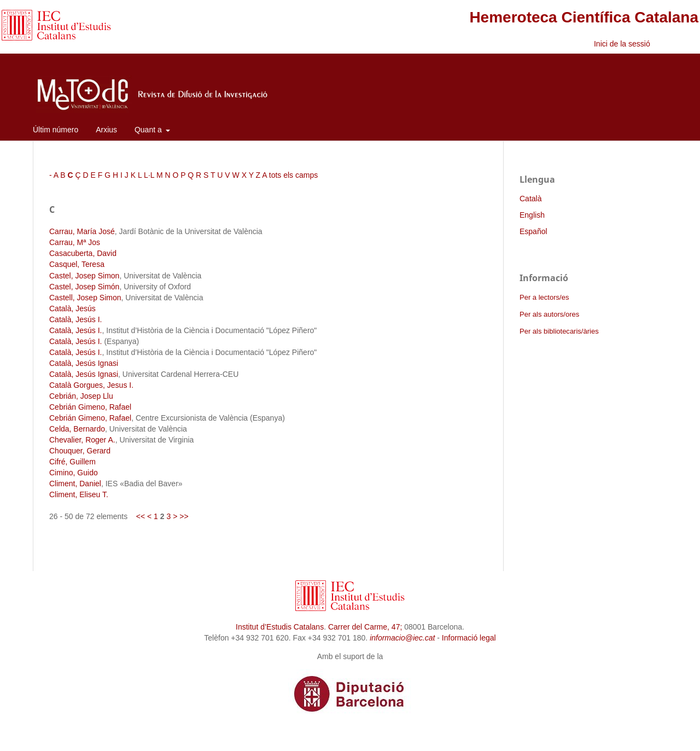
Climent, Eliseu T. (79, 494)
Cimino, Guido (74, 473)
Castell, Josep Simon (85, 298)
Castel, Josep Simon (84, 276)
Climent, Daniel (75, 484)
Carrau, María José (82, 231)
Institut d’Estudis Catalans (280, 627)
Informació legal (469, 638)
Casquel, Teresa (77, 264)
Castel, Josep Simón (84, 287)
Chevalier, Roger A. (82, 440)
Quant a (149, 130)
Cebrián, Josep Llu (81, 396)
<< (141, 516)
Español (533, 231)
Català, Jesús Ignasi (84, 363)
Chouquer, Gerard (80, 451)
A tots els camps (290, 175)
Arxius (106, 130)
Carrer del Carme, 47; (365, 627)
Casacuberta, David (83, 253)
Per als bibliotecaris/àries (559, 331)
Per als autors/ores (549, 314)
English (532, 215)
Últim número (56, 130)
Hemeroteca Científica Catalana (584, 17)
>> (184, 516)
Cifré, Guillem (72, 462)
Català (530, 199)
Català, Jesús (72, 308)
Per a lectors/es (544, 297)
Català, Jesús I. (76, 319)
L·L (149, 175)
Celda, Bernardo (77, 429)
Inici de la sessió (622, 44)
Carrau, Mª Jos (75, 242)
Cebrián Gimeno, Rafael (90, 407)
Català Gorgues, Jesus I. (91, 385)
